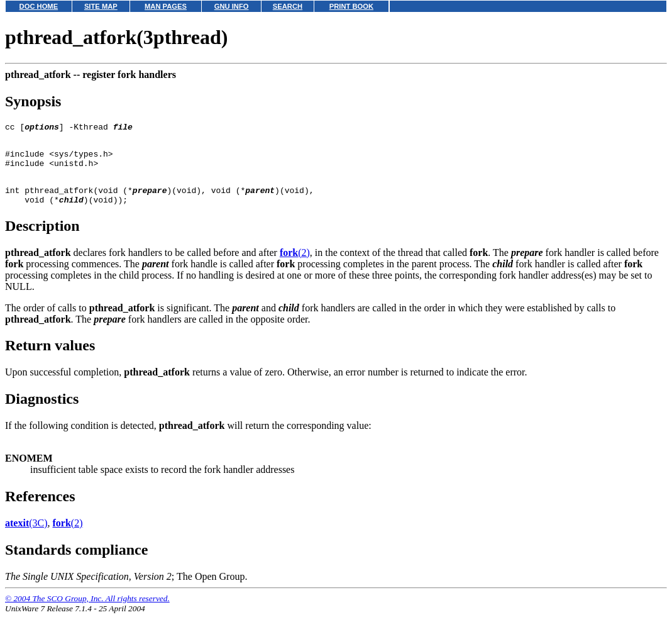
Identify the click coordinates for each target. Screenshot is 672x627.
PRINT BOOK (351, 6)
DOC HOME (39, 6)
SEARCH (288, 6)
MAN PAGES (166, 6)
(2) (295, 266)
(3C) (26, 536)
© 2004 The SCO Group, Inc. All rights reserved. (87, 612)
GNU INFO (232, 6)
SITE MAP (101, 6)
